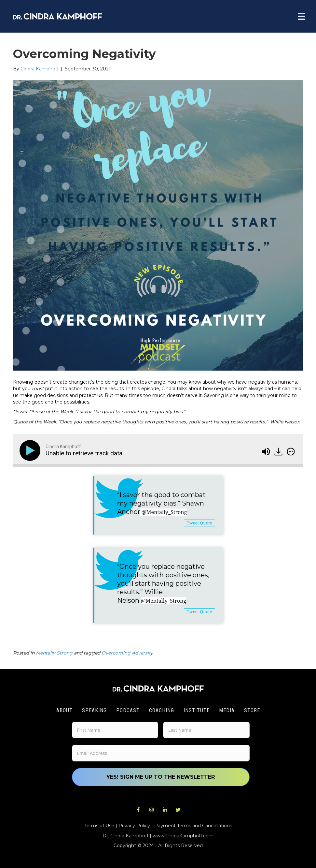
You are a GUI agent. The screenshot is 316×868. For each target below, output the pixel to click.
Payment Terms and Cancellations (193, 826)
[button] (138, 810)
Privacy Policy (134, 826)
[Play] (31, 450)
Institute (197, 710)
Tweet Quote (199, 523)
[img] (291, 451)
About (64, 710)
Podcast (128, 710)
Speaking (94, 710)
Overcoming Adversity (127, 653)
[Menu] (301, 16)
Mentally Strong (54, 653)
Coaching (162, 710)
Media (227, 710)
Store (252, 710)
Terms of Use (99, 826)
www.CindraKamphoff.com (183, 836)
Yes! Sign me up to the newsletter (161, 777)
